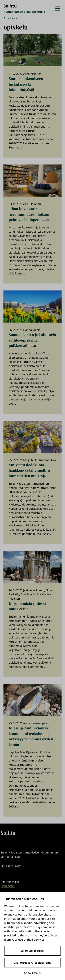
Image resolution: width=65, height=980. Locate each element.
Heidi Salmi (8, 886)
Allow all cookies (32, 951)
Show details (32, 973)
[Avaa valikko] (57, 9)
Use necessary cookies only (32, 963)
